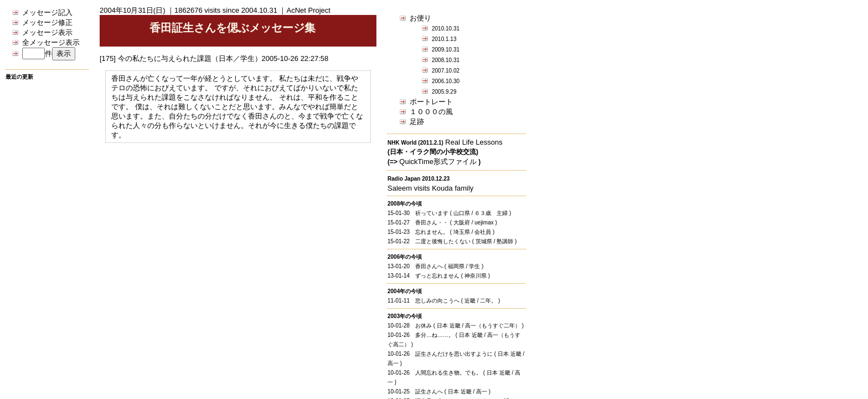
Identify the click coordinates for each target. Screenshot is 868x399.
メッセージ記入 (47, 12)
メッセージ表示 (47, 32)
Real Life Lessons (474, 142)
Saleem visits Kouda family (430, 188)
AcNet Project (308, 10)
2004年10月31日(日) (133, 10)
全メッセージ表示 (51, 42)
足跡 (417, 122)
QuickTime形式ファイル (438, 162)
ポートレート (431, 102)
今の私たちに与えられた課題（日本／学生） (190, 58)
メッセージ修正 (47, 22)
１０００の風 (431, 112)
